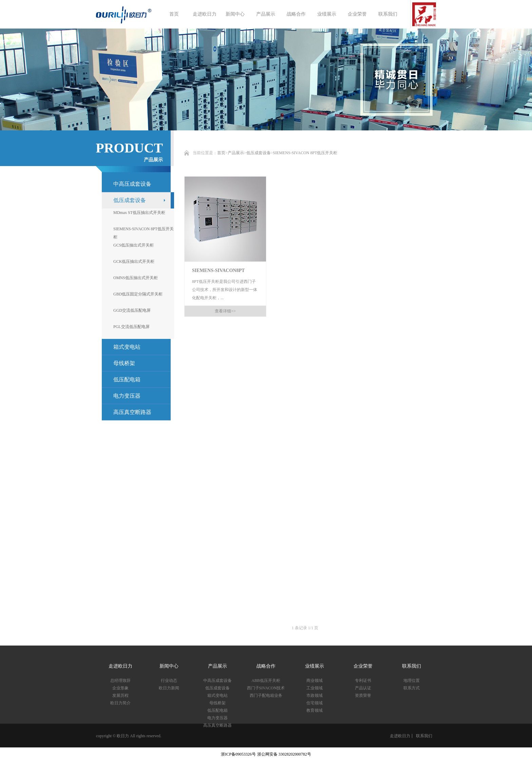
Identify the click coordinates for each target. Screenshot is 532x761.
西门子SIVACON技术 (266, 688)
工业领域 (315, 688)
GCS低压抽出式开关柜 (134, 245)
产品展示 (266, 14)
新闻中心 (235, 14)
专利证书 (363, 681)
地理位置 (412, 681)
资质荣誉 (363, 695)
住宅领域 (315, 703)
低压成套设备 (259, 153)
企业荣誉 (357, 14)
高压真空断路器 (132, 412)
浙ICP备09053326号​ (238, 754)
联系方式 (412, 688)
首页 (174, 14)
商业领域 (315, 681)
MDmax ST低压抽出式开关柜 (139, 213)
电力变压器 (127, 396)
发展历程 (120, 695)
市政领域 (315, 695)
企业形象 (120, 688)
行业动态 (169, 681)
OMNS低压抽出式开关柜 (136, 278)
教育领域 (315, 710)
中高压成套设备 (132, 184)
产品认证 (363, 688)
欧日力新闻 (169, 688)
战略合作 (296, 14)
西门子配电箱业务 (266, 695)
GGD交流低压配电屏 (132, 310)
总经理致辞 (120, 681)
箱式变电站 (217, 695)
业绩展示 (327, 14)
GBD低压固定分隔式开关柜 (138, 294)
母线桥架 (124, 363)
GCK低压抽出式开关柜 (134, 261)
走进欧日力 (205, 14)
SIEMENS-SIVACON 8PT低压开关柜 (305, 153)
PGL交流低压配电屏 (131, 327)
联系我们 (388, 14)
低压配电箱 (127, 379)
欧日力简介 (120, 703)
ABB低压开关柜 (266, 681)
